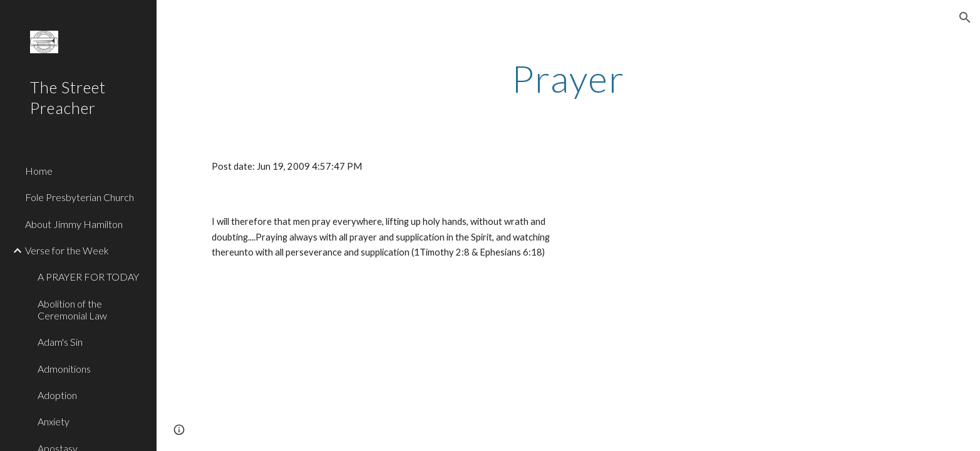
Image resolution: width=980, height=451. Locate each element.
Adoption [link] (57, 395)
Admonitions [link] (64, 369)
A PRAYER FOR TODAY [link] (88, 277)
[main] (568, 78)
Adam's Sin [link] (60, 342)
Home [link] (39, 171)
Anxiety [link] (54, 421)
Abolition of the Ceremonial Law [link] (72, 309)
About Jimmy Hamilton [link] (74, 224)
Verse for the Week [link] (67, 250)
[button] (965, 18)
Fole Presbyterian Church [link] (80, 197)
